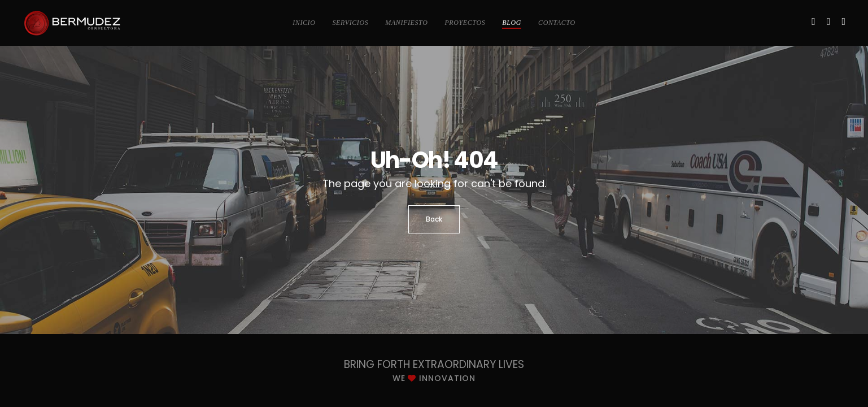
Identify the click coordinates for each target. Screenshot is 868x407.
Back (434, 219)
